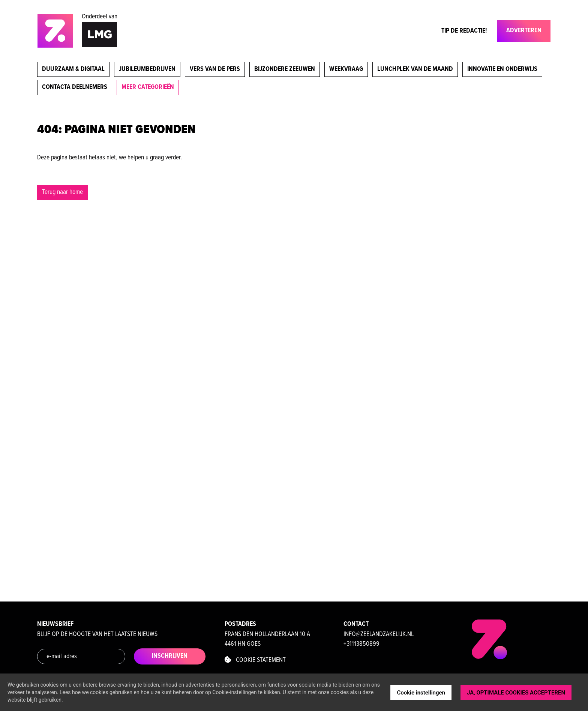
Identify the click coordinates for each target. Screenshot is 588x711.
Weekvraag (346, 69)
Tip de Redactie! (464, 31)
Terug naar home (62, 192)
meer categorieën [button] (148, 87)
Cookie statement (255, 660)
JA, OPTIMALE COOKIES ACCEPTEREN (516, 693)
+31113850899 (361, 644)
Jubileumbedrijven (147, 69)
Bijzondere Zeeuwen (285, 69)
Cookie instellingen (421, 693)
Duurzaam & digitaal (73, 69)
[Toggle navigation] (493, 33)
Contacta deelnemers (75, 87)
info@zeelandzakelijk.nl (379, 634)
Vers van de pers (215, 69)
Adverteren (524, 31)
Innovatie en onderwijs (502, 69)
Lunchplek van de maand (415, 69)
